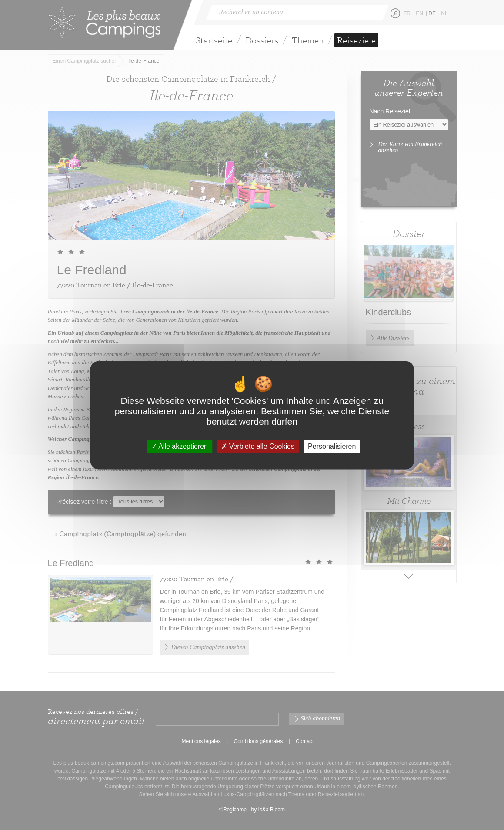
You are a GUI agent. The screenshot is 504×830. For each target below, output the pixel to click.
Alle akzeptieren (180, 446)
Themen (308, 40)
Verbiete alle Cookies (258, 446)
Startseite (214, 40)
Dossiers (262, 40)
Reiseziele (356, 40)
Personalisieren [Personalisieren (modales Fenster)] (332, 446)
